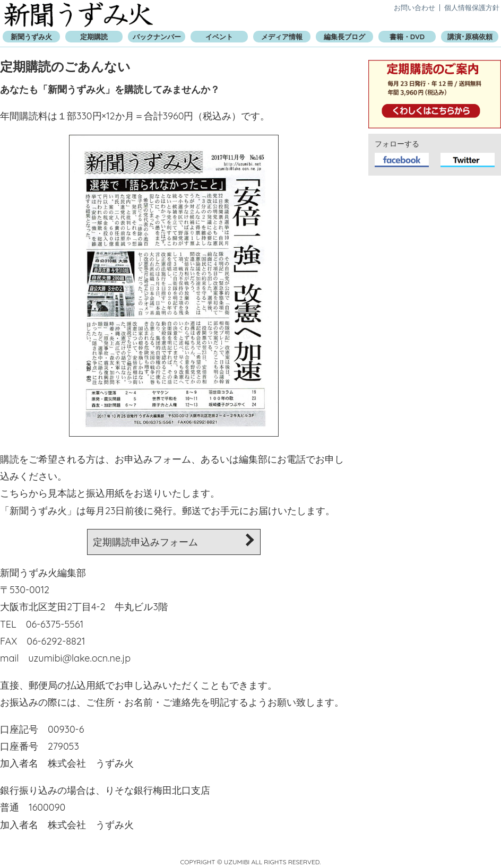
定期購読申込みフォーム (174, 541)
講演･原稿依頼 (470, 37)
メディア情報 (282, 37)
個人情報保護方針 (472, 7)
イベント (219, 37)
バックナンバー (157, 37)
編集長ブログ (344, 37)
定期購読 (94, 37)
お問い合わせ (414, 7)
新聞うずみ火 (79, 15)
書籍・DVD (407, 37)
